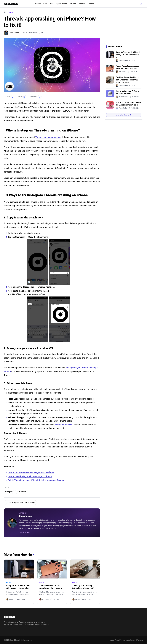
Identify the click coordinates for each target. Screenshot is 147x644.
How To (82, 4)
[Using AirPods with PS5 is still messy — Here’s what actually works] (19, 569)
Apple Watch (61, 4)
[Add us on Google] (9, 97)
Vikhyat (10, 599)
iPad (45, 4)
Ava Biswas (44, 599)
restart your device (64, 425)
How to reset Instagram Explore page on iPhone (30, 476)
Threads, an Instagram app (48, 137)
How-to (11, 12)
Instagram (9, 492)
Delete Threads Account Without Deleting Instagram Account (36, 480)
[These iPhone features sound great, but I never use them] (52, 569)
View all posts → (25, 532)
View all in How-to (124, 115)
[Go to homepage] (27, 617)
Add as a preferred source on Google (20, 503)
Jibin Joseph (25, 516)
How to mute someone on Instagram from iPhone (31, 472)
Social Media (21, 492)
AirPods (73, 4)
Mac (52, 4)
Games (91, 4)
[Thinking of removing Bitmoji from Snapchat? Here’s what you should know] (85, 569)
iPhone (38, 4)
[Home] (5, 12)
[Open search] (141, 4)
